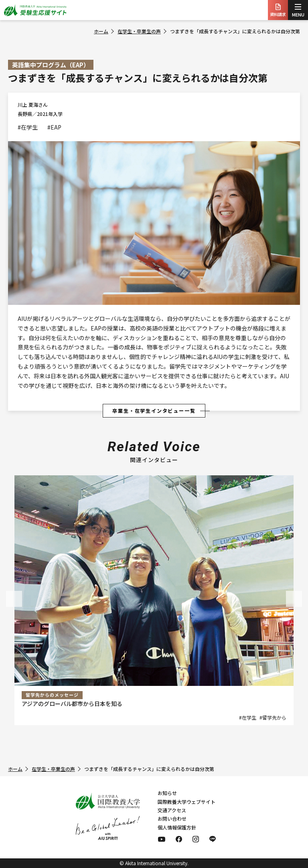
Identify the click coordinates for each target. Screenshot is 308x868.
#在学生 (28, 127)
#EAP (54, 127)
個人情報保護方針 (177, 827)
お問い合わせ (172, 818)
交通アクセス (172, 810)
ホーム (101, 31)
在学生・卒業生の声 (139, 31)
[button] (14, 599)
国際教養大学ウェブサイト (186, 802)
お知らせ (167, 793)
